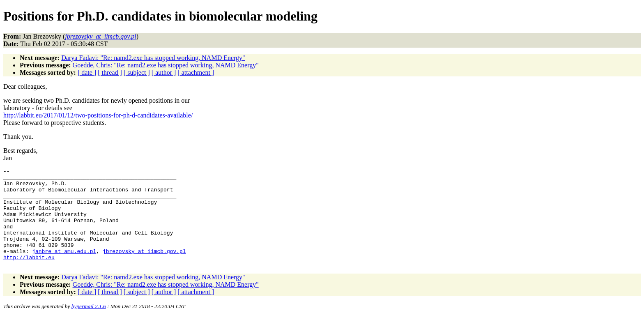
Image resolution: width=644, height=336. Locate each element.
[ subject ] (137, 72)
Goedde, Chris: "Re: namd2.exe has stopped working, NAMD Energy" (166, 65)
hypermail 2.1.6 (89, 326)
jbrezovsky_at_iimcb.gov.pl (144, 268)
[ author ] (164, 72)
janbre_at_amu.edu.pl (64, 268)
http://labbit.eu (29, 276)
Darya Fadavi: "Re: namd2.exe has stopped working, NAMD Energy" (153, 58)
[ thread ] (110, 72)
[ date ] (87, 72)
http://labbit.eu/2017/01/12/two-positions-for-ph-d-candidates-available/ (98, 115)
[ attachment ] (196, 72)
